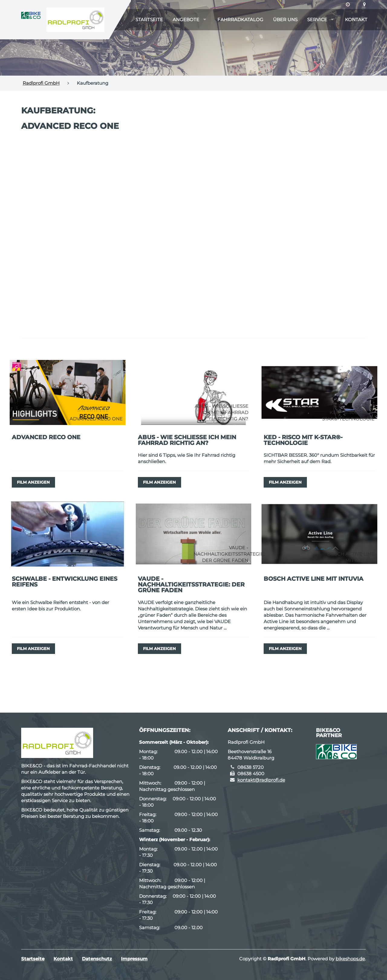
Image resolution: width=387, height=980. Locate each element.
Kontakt (356, 20)
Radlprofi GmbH (41, 83)
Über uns (285, 20)
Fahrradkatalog (240, 20)
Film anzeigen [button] (33, 482)
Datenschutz (97, 959)
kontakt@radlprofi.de (261, 780)
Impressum (134, 959)
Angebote (186, 20)
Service (317, 20)
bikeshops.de (350, 959)
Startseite (149, 20)
